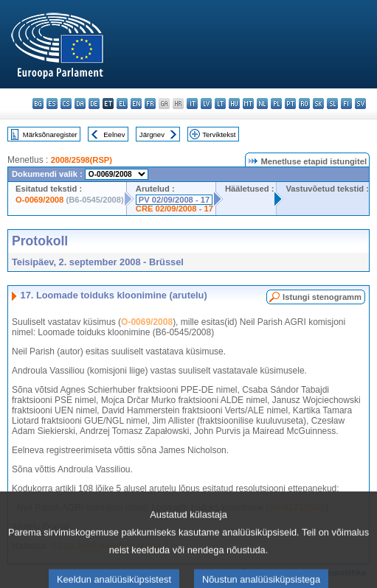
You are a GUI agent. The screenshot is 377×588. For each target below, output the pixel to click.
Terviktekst (219, 134)
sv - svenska (360, 104)
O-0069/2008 (39, 200)
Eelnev (114, 134)
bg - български (38, 104)
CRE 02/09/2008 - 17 (174, 209)
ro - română (304, 104)
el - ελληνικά (122, 104)
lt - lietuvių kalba (220, 104)
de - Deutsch (94, 104)
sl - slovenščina (332, 104)
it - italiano (192, 104)
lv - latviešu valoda (206, 104)
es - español (52, 104)
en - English (136, 104)
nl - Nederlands (262, 104)
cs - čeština (66, 104)
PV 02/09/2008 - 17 (174, 200)
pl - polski (276, 104)
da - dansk (80, 104)
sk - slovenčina (318, 104)
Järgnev (152, 134)
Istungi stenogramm (322, 297)
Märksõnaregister (50, 134)
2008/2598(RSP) (82, 160)
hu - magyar (234, 104)
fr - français (150, 104)
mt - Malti (248, 104)
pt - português (290, 104)
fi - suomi (346, 104)
